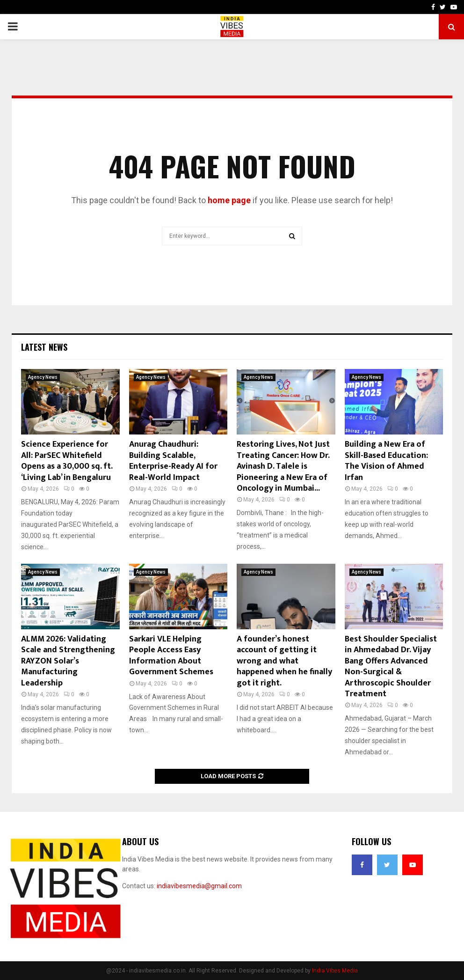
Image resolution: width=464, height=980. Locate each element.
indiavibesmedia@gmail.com (199, 886)
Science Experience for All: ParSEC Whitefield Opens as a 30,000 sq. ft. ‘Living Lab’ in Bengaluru (67, 461)
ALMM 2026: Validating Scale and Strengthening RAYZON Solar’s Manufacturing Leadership (68, 661)
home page (229, 200)
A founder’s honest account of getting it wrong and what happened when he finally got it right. (284, 661)
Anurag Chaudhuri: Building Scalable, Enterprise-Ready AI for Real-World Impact (173, 461)
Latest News (44, 347)
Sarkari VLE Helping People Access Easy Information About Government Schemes (171, 656)
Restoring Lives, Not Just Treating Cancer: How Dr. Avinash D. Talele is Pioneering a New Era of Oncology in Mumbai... (283, 466)
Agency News (43, 377)
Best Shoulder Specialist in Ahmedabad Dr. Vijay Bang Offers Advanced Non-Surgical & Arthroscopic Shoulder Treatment (391, 667)
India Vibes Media (335, 971)
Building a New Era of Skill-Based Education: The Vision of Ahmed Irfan (386, 461)
